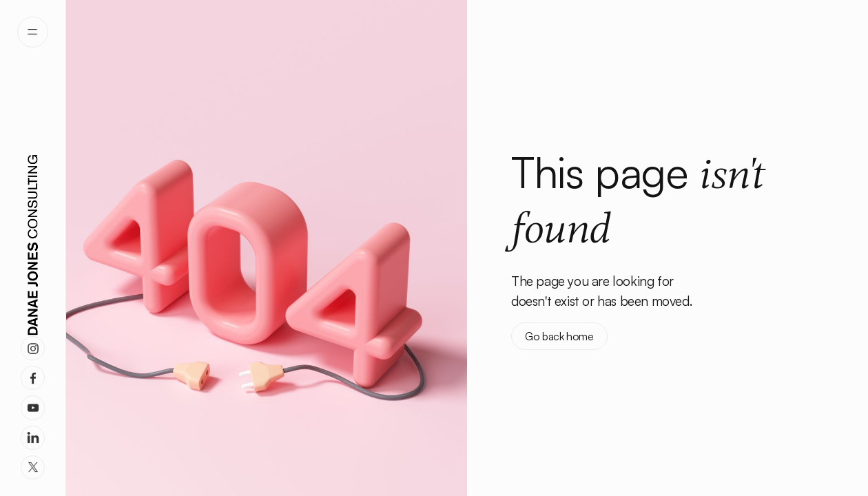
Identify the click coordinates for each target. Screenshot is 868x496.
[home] (33, 245)
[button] (33, 32)
